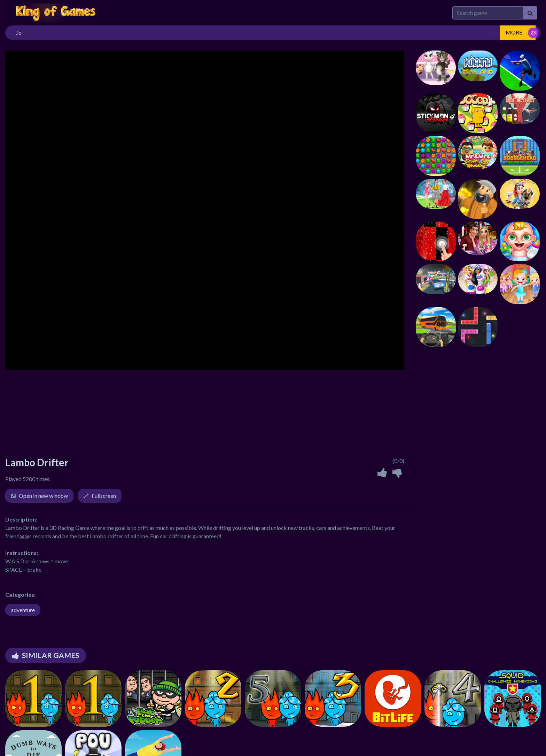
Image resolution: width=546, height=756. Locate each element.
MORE (514, 32)
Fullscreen (104, 496)
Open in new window (43, 496)
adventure (23, 610)
